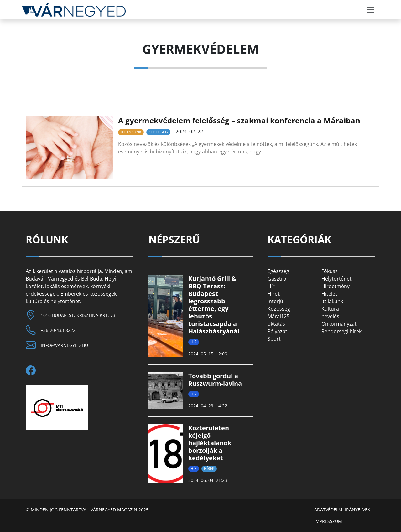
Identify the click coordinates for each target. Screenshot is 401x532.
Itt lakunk (131, 132)
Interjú (275, 301)
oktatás (276, 324)
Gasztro (277, 279)
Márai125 (279, 316)
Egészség (278, 271)
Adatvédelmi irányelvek (342, 510)
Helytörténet (336, 279)
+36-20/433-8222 (58, 330)
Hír (193, 342)
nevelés (330, 316)
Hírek (209, 469)
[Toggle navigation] (371, 10)
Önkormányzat (339, 324)
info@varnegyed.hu (64, 345)
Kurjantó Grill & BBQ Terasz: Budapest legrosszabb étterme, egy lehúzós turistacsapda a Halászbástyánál (214, 305)
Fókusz (330, 271)
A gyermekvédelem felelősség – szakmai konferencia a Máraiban (239, 120)
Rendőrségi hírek (341, 331)
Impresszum (328, 521)
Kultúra (330, 309)
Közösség (158, 132)
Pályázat (277, 331)
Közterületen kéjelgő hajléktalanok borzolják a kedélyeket (210, 443)
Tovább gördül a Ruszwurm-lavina (215, 380)
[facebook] (33, 370)
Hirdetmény (336, 286)
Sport (274, 339)
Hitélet (329, 294)
